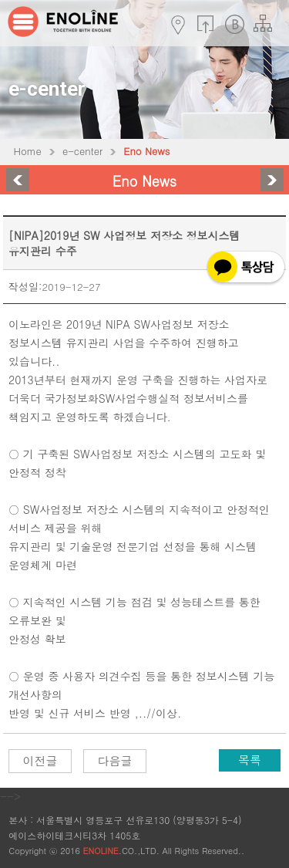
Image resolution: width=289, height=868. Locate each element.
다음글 (115, 760)
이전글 (40, 760)
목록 (250, 760)
